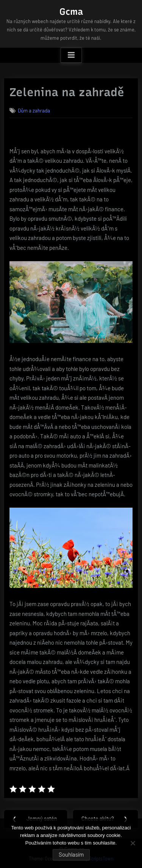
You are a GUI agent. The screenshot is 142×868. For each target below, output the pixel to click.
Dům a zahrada (34, 110)
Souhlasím (71, 854)
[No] (133, 843)
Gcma (71, 12)
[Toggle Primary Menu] (71, 55)
